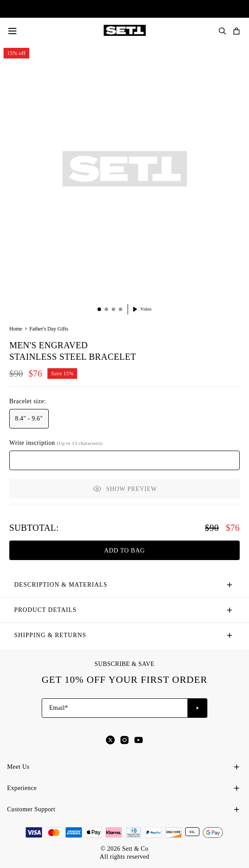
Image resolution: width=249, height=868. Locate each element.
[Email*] (115, 708)
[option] (29, 419)
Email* (59, 708)
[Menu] (12, 31)
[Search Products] (222, 31)
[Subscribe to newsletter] (198, 708)
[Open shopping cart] (237, 31)
